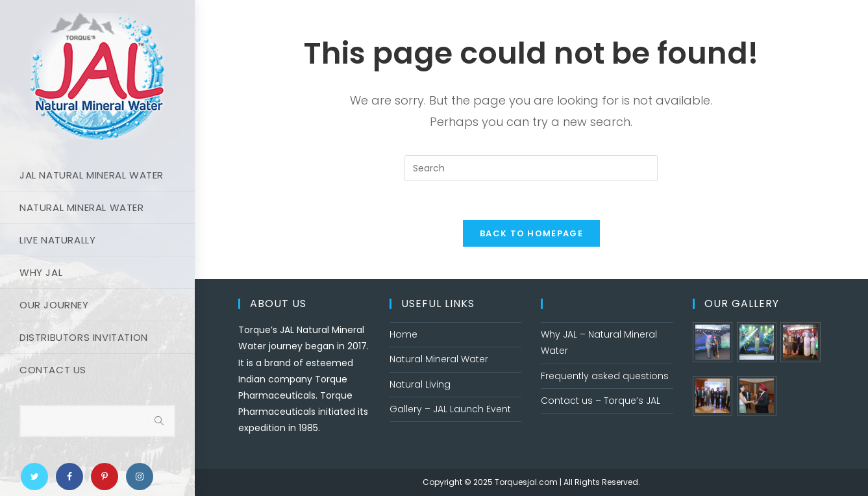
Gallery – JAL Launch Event (450, 409)
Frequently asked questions (605, 376)
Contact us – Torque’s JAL (601, 401)
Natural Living (420, 384)
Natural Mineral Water (439, 359)
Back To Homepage (531, 233)
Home (403, 334)
